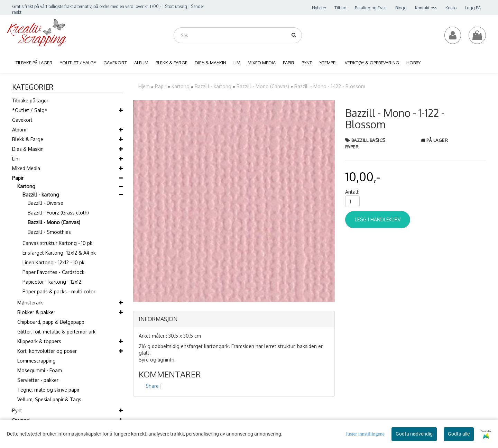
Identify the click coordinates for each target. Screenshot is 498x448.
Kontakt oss (426, 8)
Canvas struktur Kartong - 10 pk (57, 243)
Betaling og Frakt (371, 8)
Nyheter (319, 8)
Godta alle (459, 434)
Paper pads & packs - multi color (59, 291)
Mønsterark (30, 303)
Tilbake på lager (30, 100)
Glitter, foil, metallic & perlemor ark (56, 332)
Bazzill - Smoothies (49, 232)
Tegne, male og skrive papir (48, 390)
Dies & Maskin (28, 149)
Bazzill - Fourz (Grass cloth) (58, 213)
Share (152, 386)
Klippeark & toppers (39, 341)
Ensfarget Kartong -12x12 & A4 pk (59, 253)
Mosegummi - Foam (40, 370)
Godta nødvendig (414, 434)
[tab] (234, 319)
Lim (16, 159)
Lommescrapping (36, 361)
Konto (451, 8)
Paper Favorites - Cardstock (53, 272)
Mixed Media (26, 168)
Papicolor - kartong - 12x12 (52, 282)
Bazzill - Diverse (45, 203)
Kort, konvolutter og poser (47, 351)
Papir (18, 178)
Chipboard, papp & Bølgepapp (51, 322)
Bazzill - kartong (41, 195)
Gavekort (22, 120)
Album (19, 130)
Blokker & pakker (36, 312)
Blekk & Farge (28, 139)
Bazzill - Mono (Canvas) (54, 222)
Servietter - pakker (38, 380)
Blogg (401, 8)
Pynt (17, 410)
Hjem (144, 86)
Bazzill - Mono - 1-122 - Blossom (330, 86)
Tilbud (340, 8)
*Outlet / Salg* (30, 110)
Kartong (26, 186)
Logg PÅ (473, 8)
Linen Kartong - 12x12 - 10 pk (53, 262)
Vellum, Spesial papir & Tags (49, 399)
